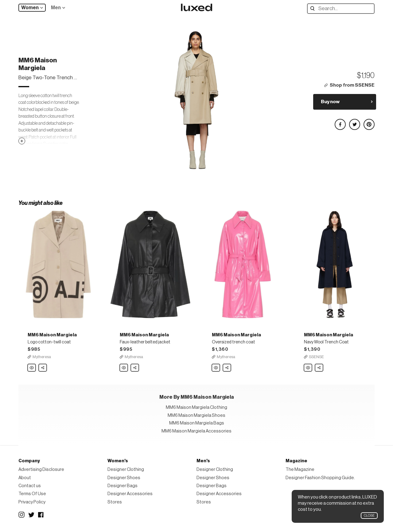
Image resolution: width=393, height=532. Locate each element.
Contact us (30, 486)
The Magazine (300, 469)
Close (369, 516)
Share (43, 366)
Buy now (330, 102)
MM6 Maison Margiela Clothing (196, 407)
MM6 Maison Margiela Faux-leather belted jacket (124, 368)
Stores (115, 502)
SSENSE (316, 357)
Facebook (41, 515)
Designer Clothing (126, 469)
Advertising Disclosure (41, 469)
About (25, 478)
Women (30, 8)
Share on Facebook (340, 122)
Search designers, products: (314, 8)
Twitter (31, 515)
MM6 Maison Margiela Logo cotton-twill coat (32, 368)
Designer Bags (123, 486)
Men (56, 8)
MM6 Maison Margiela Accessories (196, 431)
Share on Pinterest (369, 122)
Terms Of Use (32, 494)
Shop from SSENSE (352, 85)
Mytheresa (42, 357)
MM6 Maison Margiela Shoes (196, 415)
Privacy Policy (32, 502)
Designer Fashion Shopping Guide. (320, 478)
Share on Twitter (354, 122)
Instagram (21, 515)
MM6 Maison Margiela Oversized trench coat (216, 368)
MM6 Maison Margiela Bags (197, 423)
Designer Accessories (130, 494)
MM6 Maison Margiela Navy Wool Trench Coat (308, 368)
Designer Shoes (124, 478)
